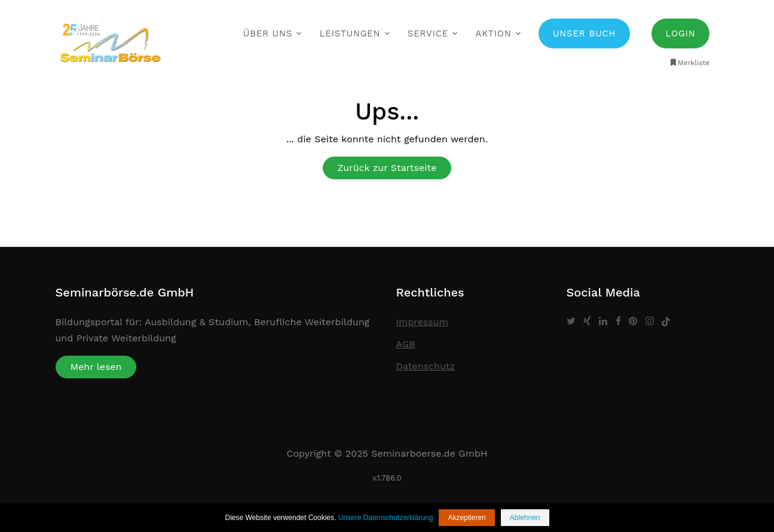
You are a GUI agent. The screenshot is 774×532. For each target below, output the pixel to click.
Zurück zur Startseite (387, 168)
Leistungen (350, 33)
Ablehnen (525, 518)
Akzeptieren (466, 518)
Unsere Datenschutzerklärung (386, 518)
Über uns (268, 33)
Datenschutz (426, 366)
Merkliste (689, 63)
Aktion (494, 33)
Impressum (422, 322)
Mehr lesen (96, 367)
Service (428, 33)
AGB (406, 344)
